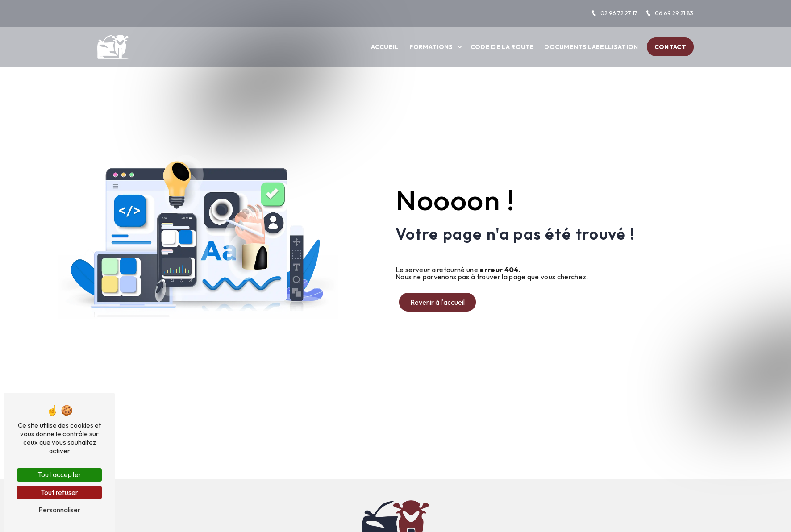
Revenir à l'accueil (437, 302)
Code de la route (502, 47)
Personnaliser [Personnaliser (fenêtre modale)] (59, 510)
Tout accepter (59, 474)
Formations (431, 47)
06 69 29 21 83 (669, 13)
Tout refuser (59, 492)
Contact (670, 47)
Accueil (385, 47)
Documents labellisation (591, 47)
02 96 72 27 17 (614, 13)
